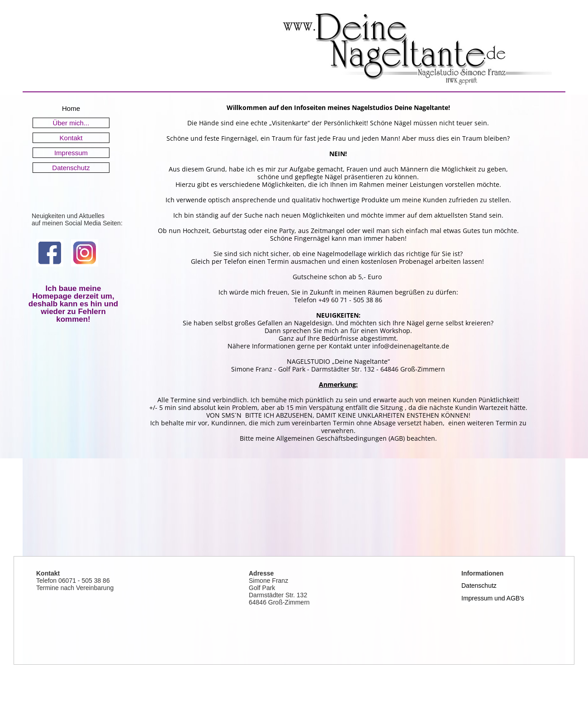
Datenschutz (71, 168)
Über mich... (71, 123)
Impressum (71, 153)
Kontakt (71, 138)
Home (71, 108)
